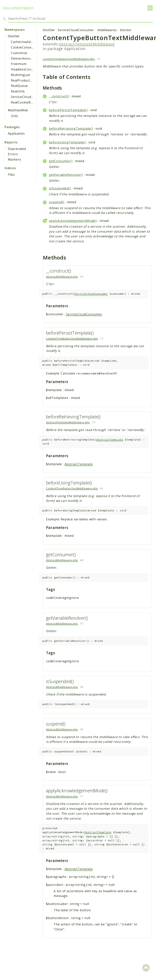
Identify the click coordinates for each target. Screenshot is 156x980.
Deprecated (17, 149)
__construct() (59, 96)
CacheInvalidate (23, 42)
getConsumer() (61, 161)
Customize (19, 53)
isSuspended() (60, 188)
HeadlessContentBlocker (30, 69)
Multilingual (20, 75)
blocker (126, 30)
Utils (15, 116)
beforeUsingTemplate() (67, 142)
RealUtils (18, 91)
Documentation (18, 8)
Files (11, 175)
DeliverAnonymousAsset (30, 58)
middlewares (107, 30)
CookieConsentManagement (33, 47)
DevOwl (13, 36)
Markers (15, 159)
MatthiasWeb (18, 110)
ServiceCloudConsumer (29, 97)
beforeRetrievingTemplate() (71, 129)
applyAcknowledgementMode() (73, 221)
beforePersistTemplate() (68, 110)
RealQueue (19, 86)
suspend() (57, 202)
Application (16, 133)
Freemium (19, 64)
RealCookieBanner (25, 102)
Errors (13, 154)
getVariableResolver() (66, 175)
